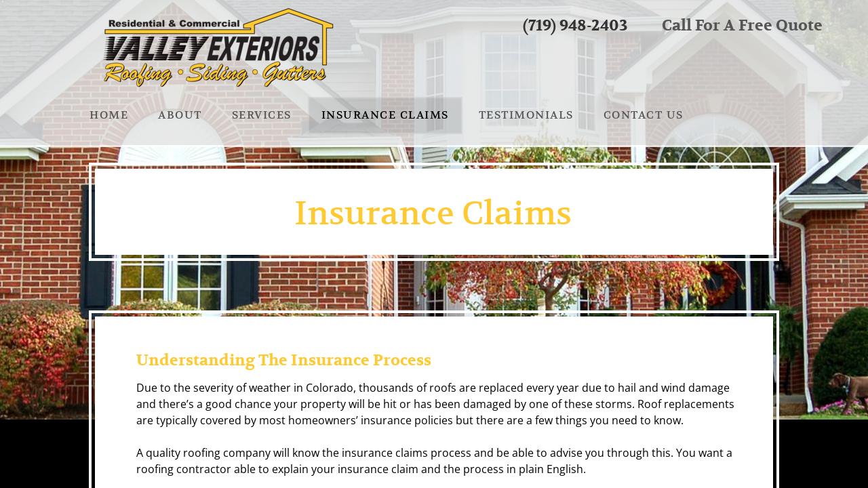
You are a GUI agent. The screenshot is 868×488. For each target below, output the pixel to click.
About (180, 115)
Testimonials (526, 115)
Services (262, 115)
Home (109, 115)
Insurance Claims (385, 115)
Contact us (644, 115)
